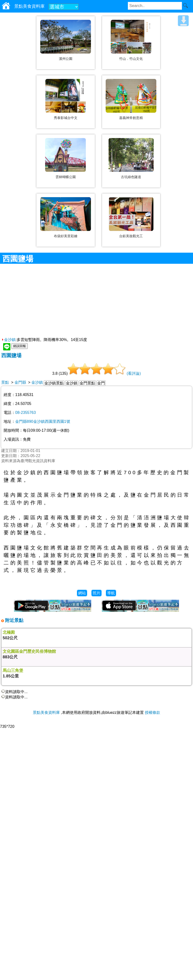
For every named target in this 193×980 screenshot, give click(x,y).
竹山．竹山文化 (131, 59)
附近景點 (14, 620)
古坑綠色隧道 (131, 177)
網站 (82, 593)
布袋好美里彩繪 (66, 236)
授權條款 (152, 712)
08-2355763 (25, 413)
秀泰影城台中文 (66, 118)
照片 (96, 593)
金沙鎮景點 (54, 383)
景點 (5, 382)
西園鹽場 (11, 355)
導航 (111, 593)
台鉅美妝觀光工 (131, 236)
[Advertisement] (97, 301)
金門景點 (87, 383)
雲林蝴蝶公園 (66, 177)
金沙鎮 (8, 340)
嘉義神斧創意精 (131, 118)
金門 (101, 383)
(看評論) (134, 373)
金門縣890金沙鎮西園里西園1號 (43, 421)
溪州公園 (66, 59)
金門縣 (20, 382)
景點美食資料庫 (46, 712)
